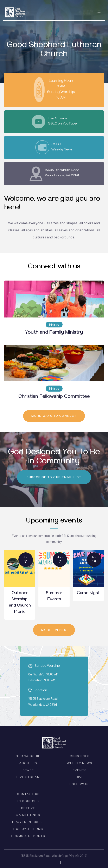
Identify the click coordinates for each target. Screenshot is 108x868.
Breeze (28, 809)
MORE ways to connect (54, 416)
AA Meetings (28, 816)
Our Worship (28, 757)
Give (80, 778)
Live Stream (28, 778)
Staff (28, 771)
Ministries (80, 757)
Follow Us (80, 785)
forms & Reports (28, 837)
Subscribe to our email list (54, 478)
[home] (14, 10)
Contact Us (28, 795)
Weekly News (80, 764)
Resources (28, 802)
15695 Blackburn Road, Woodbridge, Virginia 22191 (54, 856)
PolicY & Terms (28, 830)
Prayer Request (28, 823)
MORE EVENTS (54, 631)
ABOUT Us (28, 764)
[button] (99, 12)
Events (80, 771)
